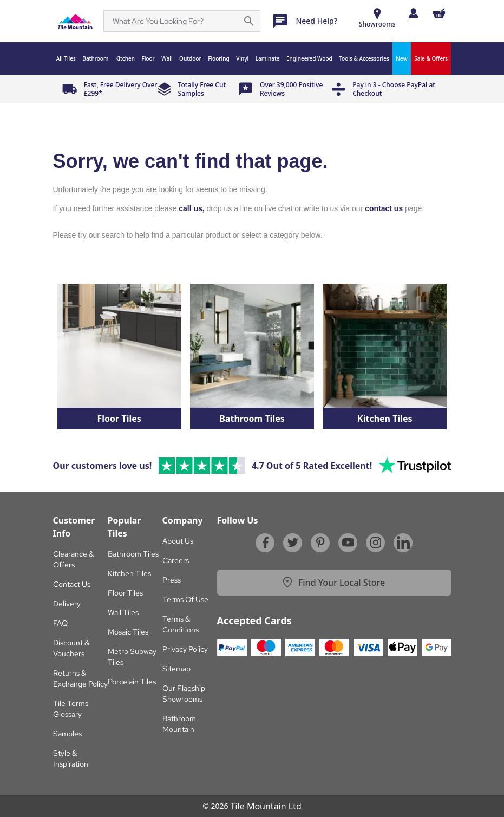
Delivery (67, 604)
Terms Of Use (185, 599)
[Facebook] (265, 543)
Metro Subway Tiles (132, 657)
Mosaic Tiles (128, 632)
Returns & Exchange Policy (80, 678)
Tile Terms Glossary (71, 709)
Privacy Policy (185, 649)
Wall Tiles (123, 612)
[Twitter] (293, 543)
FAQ (60, 623)
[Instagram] (376, 543)
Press (172, 580)
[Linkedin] (403, 543)
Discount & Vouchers (71, 648)
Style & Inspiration (71, 759)
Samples (67, 734)
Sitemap (176, 669)
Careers (176, 560)
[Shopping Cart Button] (439, 13)
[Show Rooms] (377, 19)
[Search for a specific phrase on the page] (249, 21)
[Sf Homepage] (75, 21)
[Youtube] (348, 543)
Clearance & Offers (73, 559)
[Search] (175, 21)
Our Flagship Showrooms (184, 694)
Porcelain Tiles (132, 682)
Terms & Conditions (181, 624)
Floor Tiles (125, 593)
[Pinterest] (320, 543)
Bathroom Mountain (179, 724)
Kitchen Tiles (129, 573)
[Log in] (413, 13)
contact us (384, 208)
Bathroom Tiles (133, 554)
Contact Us (72, 584)
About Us (178, 541)
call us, (191, 208)
